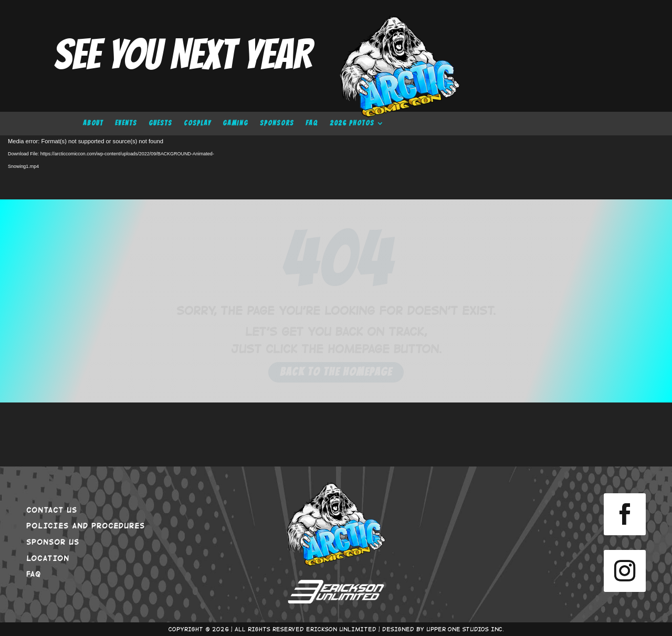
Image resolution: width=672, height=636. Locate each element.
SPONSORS (277, 123)
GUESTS (160, 123)
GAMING (235, 123)
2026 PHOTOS (352, 123)
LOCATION (48, 558)
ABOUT (93, 123)
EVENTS (126, 123)
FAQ (312, 123)
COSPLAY (197, 123)
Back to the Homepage (336, 372)
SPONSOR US (53, 542)
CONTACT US (52, 510)
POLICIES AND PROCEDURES (86, 525)
